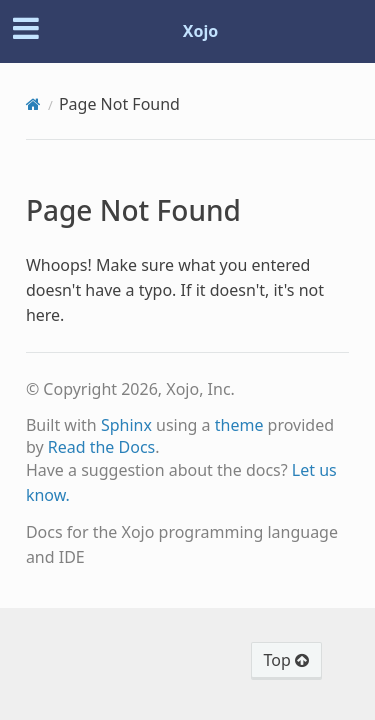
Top (286, 660)
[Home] (33, 104)
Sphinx (126, 425)
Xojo (201, 31)
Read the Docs (102, 447)
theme (239, 425)
